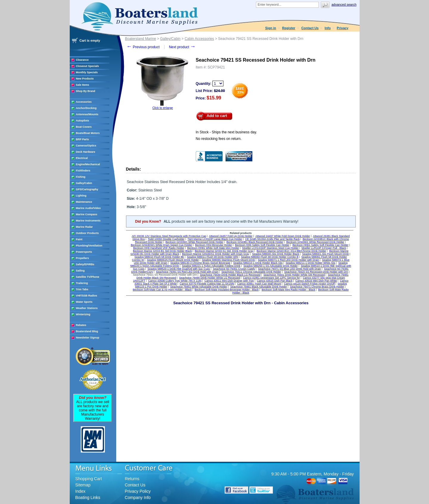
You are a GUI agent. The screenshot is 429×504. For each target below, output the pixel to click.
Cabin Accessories (199, 39)
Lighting (81, 196)
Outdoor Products (87, 233)
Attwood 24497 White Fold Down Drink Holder (283, 236)
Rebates (81, 325)
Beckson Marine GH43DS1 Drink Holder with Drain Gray (216, 254)
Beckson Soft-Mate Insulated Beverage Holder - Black (227, 290)
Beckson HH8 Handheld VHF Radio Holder (159, 248)
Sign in (271, 28)
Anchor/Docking (86, 108)
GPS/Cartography (87, 189)
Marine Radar (84, 227)
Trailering (82, 283)
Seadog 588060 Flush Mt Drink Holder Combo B (270, 257)
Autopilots (83, 121)
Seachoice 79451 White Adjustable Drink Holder (199, 287)
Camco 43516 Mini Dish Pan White (316, 281)
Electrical (82, 158)
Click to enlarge (163, 108)
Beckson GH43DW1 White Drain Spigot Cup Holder (161, 245)
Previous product (143, 47)
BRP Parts (83, 139)
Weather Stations (87, 308)
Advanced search (344, 4)
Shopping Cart (89, 479)
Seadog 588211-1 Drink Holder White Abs (311, 263)
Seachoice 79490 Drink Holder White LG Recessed (210, 278)
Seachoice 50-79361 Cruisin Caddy (234, 269)
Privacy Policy (138, 491)
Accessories (84, 102)
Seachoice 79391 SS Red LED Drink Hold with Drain (187, 272)
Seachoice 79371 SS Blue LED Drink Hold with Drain (290, 269)
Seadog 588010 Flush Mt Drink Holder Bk (159, 257)
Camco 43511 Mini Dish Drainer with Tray (229, 281)
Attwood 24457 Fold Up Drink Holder (231, 236)
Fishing (81, 177)
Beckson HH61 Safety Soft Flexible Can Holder (321, 245)
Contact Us (310, 28)
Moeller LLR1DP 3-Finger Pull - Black (324, 248)
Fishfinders (83, 171)
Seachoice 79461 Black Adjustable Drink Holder (259, 287)
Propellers (83, 258)
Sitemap (83, 485)
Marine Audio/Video (88, 208)
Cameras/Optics (86, 146)
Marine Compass (87, 214)
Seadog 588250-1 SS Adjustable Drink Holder (271, 266)
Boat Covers (84, 127)
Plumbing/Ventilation (89, 246)
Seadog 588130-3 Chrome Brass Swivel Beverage (200, 263)
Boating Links (88, 497)
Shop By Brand (86, 91)
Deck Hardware (86, 152)
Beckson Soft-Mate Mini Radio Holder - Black (288, 290)
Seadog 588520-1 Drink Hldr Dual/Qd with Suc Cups (179, 269)
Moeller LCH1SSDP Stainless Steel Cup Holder (270, 248)
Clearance (82, 60)
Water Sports (84, 302)
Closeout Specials (88, 66)
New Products (85, 79)
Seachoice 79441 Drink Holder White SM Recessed (294, 275)
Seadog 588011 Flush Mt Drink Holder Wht (212, 257)
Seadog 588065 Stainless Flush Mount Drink (228, 260)
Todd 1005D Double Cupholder (166, 239)
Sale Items (83, 85)
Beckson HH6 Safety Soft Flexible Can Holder (262, 245)
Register (289, 28)
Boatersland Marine (141, 39)
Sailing (80, 271)
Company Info (138, 497)
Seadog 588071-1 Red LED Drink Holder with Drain (288, 260)
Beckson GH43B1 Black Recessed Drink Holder (255, 242)
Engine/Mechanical (88, 164)
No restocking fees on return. (219, 139)
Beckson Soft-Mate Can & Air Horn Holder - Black (162, 290)
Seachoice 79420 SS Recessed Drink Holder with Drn (316, 272)
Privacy (342, 28)
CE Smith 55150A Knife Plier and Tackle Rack (272, 239)
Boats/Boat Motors (88, 133)
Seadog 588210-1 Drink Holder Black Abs (258, 263)
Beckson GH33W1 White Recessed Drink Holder (195, 242)
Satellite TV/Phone (88, 277)
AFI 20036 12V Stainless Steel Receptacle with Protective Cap (169, 236)
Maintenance (84, 202)
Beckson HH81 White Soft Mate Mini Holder (213, 248)
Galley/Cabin (84, 183)
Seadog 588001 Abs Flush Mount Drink (325, 254)
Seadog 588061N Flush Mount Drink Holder (173, 260)
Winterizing (83, 314)
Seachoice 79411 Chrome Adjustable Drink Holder (251, 272)
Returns (132, 479)
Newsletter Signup (88, 338)
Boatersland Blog (87, 331)
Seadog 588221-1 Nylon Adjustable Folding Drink (211, 266)
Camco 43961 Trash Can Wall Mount (259, 284)
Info (328, 28)
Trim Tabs (82, 289)
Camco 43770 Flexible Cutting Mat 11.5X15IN (207, 284)
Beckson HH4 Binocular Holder (214, 245)
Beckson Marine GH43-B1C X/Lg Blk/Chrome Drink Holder (291, 251)
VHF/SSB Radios (87, 296)
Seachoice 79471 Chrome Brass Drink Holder (317, 287)
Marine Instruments (88, 221)
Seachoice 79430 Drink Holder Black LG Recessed (230, 275)
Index (80, 491)
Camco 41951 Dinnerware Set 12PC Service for (271, 278)
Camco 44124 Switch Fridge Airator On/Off (309, 284)
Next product (182, 47)
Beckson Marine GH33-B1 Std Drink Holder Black (162, 251)
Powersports (84, 252)
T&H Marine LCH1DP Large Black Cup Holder (215, 239)
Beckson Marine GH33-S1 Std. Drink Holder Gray (224, 251)
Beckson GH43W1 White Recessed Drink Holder (315, 242)
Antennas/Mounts (87, 114)
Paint (79, 239)
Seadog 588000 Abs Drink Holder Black (276, 254)
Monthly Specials (87, 72)
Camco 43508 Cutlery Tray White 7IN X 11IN (175, 281)
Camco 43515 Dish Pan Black (275, 281)
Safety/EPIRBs (85, 264)
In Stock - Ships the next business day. (226, 132)
